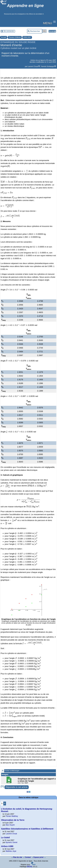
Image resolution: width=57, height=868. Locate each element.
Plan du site (17, 857)
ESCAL (30, 867)
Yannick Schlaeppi (47, 66)
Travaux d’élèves (15, 37)
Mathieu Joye (11, 851)
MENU (48, 23)
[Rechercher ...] (35, 31)
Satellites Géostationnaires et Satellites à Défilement (27, 829)
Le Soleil (5, 837)
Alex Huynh (10, 825)
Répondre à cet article (17, 787)
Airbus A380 (7, 846)
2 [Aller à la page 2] (5, 803)
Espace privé (38, 857)
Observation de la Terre (13, 820)
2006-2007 (27, 37)
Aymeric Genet (11, 842)
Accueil (4, 37)
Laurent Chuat (33, 66)
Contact (27, 857)
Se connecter (9, 31)
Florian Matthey (12, 816)
